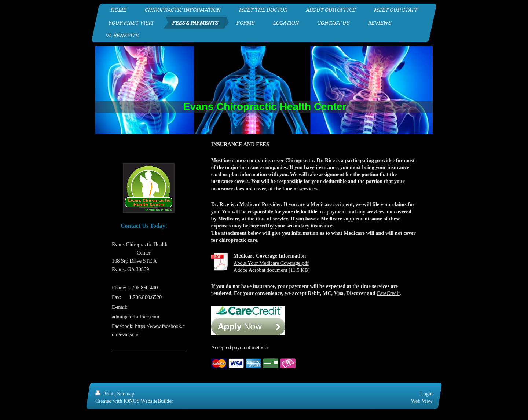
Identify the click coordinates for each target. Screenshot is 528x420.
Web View (422, 401)
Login (426, 394)
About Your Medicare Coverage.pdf (271, 263)
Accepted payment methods (240, 347)
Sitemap (126, 394)
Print (105, 394)
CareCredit (388, 293)
